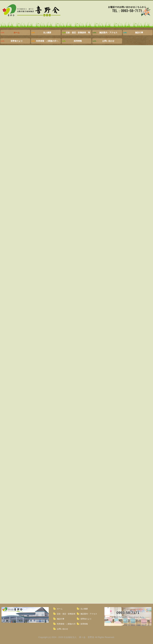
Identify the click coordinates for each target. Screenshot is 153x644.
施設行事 (139, 33)
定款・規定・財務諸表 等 (78, 33)
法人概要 (47, 33)
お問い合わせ (108, 41)
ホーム (17, 33)
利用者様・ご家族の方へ (47, 41)
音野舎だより (17, 41)
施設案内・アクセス (108, 33)
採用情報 (78, 41)
